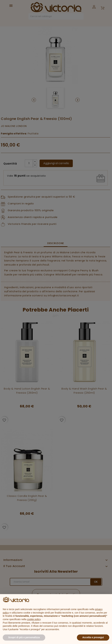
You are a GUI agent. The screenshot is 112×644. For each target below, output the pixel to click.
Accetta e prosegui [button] (93, 637)
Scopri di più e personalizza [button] (24, 637)
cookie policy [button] (34, 619)
